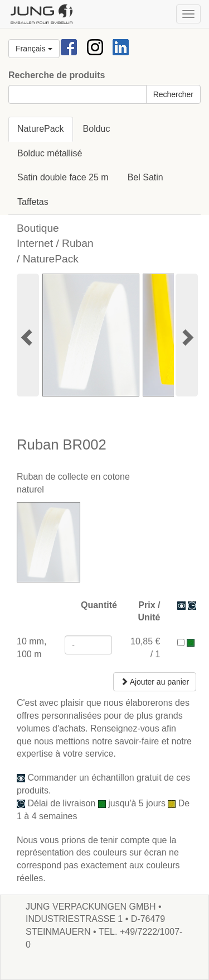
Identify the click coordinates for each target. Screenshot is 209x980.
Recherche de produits (57, 75)
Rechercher (173, 94)
